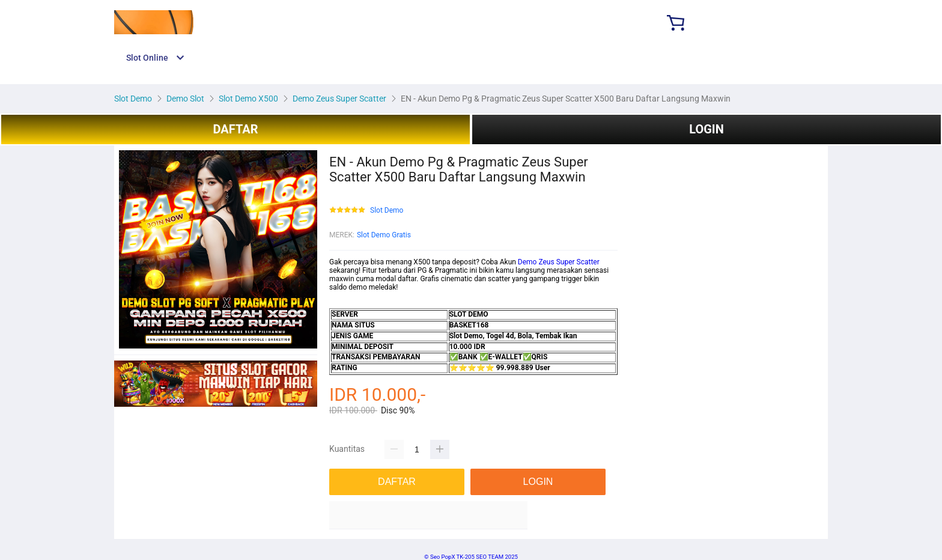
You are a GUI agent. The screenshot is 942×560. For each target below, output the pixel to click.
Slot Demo (387, 211)
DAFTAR (235, 129)
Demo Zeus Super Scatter (559, 262)
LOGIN (706, 129)
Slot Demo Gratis (384, 235)
